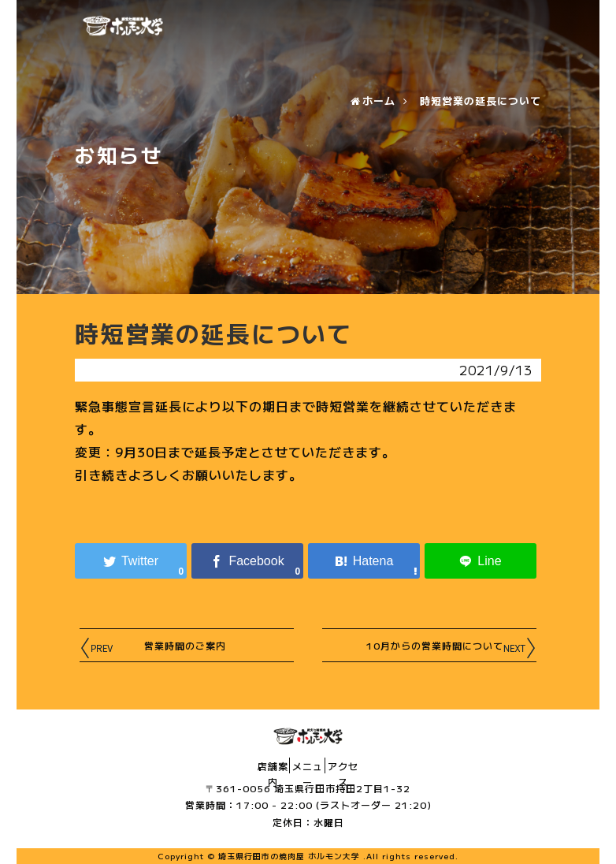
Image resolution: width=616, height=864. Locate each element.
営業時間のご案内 (167, 644)
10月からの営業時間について (418, 644)
